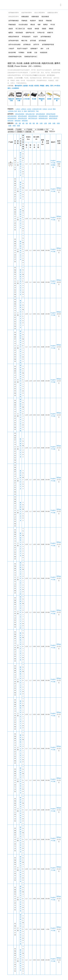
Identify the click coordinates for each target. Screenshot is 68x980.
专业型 (31, 86)
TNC (37, 111)
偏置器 (11, 33)
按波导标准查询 (27, 13)
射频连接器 (25, 17)
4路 (23, 123)
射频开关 (50, 33)
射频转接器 (35, 17)
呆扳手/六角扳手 (22, 49)
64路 (18, 126)
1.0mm (18, 109)
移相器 (37, 29)
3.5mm (45, 109)
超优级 (25, 86)
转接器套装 (44, 52)
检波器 (30, 29)
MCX (19, 111)
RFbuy (59, 162)
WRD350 (10, 121)
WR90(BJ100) (43, 118)
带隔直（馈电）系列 (47, 86)
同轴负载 (49, 21)
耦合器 (33, 25)
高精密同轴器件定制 (15, 57)
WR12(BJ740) (30, 114)
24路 (54, 123)
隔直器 (41, 21)
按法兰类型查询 (40, 13)
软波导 (36, 37)
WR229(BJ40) (33, 116)
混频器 (44, 29)
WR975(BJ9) (53, 118)
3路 (20, 123)
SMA (25, 111)
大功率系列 (15, 88)
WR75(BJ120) (33, 118)
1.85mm (23, 109)
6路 (30, 123)
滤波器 (11, 29)
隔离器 (45, 25)
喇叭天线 (24, 41)
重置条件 (52, 132)
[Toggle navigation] (61, 5)
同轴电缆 (24, 21)
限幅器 (51, 29)
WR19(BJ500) (12, 116)
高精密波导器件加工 (31, 57)
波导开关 (36, 44)
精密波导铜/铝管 (14, 37)
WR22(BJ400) (22, 116)
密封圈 (29, 52)
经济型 (37, 86)
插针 (42, 49)
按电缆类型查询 (14, 17)
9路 (37, 123)
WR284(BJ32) (53, 116)
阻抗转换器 (45, 17)
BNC (54, 109)
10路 (41, 123)
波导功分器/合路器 (14, 44)
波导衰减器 (42, 41)
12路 (45, 123)
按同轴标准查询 (14, 13)
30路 (58, 123)
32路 (10, 126)
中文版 (53, 163)
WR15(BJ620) (40, 114)
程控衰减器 (19, 33)
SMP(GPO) (31, 111)
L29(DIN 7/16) (12, 111)
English (53, 161)
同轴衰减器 (12, 25)
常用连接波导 (26, 37)
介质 (48, 49)
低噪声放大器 (30, 33)
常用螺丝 (21, 52)
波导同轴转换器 (14, 21)
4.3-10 (50, 109)
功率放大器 (41, 33)
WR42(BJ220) (22, 118)
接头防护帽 (12, 52)
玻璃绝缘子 (34, 49)
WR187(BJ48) (51, 114)
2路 (16, 123)
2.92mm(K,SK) (37, 109)
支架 (36, 52)
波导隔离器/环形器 (48, 44)
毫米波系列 (18, 86)
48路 (14, 126)
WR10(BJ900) (20, 114)
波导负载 (33, 41)
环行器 (53, 25)
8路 (34, 123)
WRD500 (18, 121)
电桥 (39, 25)
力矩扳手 (11, 49)
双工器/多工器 (20, 29)
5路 (27, 123)
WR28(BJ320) (43, 116)
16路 (50, 123)
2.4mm (29, 109)
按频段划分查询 (53, 13)
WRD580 (25, 121)
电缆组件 (33, 21)
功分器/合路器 (23, 25)
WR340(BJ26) (12, 118)
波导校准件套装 (14, 41)
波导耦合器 (27, 44)
